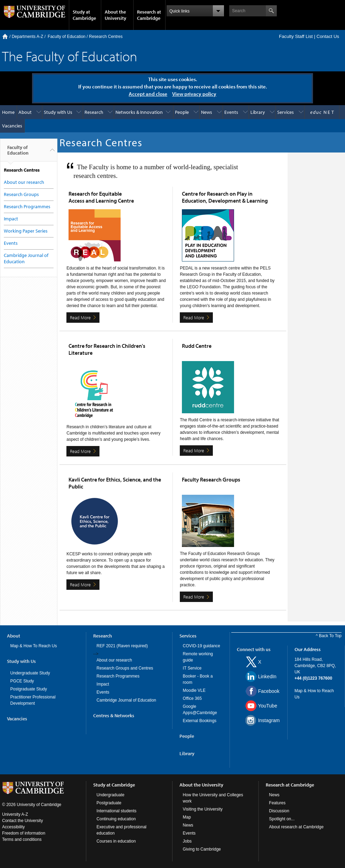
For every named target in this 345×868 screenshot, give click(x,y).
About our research (24, 182)
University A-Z (15, 814)
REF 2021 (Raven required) (122, 646)
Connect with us (254, 649)
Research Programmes (27, 206)
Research (94, 112)
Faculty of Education (67, 37)
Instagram (269, 720)
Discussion (279, 811)
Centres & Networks (114, 715)
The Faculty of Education (70, 56)
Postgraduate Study (29, 689)
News (207, 112)
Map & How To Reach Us (34, 646)
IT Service (192, 668)
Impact (11, 219)
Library (258, 112)
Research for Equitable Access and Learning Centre (101, 197)
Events (231, 112)
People (182, 112)
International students (117, 811)
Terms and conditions (22, 839)
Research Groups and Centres (125, 668)
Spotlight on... (282, 819)
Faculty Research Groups (211, 479)
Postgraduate (109, 803)
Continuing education (116, 819)
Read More (80, 318)
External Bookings (200, 721)
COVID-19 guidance (202, 646)
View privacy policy (194, 94)
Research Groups (21, 194)
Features (277, 803)
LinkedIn (267, 677)
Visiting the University (203, 809)
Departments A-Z (28, 37)
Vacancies (12, 126)
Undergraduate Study (30, 673)
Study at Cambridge (84, 15)
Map (187, 817)
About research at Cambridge (296, 827)
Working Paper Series (26, 231)
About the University (115, 15)
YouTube (268, 706)
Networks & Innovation (139, 112)
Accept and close (148, 94)
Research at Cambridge (149, 15)
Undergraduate (111, 795)
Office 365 (192, 698)
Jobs (187, 841)
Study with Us (58, 112)
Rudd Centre (197, 346)
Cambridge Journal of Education (126, 700)
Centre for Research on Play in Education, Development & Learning (225, 197)
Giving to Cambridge (202, 849)
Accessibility (13, 827)
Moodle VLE (194, 690)
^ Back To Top (329, 636)
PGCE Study (22, 681)
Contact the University (22, 821)
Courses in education (116, 841)
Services (286, 112)
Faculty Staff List (296, 36)
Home (5, 36)
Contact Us (328, 36)
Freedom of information (24, 833)
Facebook (269, 691)
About (25, 112)
